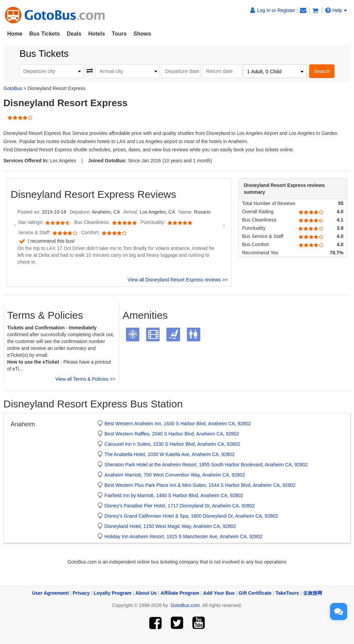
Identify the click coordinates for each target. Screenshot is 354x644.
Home (15, 34)
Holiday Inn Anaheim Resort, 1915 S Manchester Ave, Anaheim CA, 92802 (184, 536)
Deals (74, 34)
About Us (146, 593)
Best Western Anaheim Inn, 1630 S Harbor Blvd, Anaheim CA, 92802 (178, 424)
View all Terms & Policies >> (85, 379)
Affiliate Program (180, 593)
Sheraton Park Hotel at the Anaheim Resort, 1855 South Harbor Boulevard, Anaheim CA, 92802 (206, 465)
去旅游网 (313, 593)
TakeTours (287, 593)
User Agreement (50, 593)
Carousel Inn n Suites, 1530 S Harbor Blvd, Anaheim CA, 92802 (172, 444)
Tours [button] (119, 34)
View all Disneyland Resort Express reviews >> (178, 280)
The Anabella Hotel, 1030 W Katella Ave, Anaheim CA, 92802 (169, 454)
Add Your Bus (219, 593)
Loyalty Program (113, 593)
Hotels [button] (97, 34)
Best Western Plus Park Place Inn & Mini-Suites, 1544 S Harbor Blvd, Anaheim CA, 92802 (200, 485)
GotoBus (13, 88)
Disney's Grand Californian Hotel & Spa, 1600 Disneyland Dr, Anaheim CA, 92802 (191, 516)
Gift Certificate (255, 593)
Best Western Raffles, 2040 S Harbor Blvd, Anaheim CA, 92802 (172, 434)
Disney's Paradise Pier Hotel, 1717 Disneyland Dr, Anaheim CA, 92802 (180, 506)
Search (322, 71)
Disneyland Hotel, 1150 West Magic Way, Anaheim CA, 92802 (170, 526)
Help (336, 10)
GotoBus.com (185, 605)
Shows (142, 34)
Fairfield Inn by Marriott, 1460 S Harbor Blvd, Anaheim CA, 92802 (174, 495)
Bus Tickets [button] (45, 34)
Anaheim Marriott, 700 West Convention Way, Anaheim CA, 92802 (175, 475)
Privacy (81, 593)
